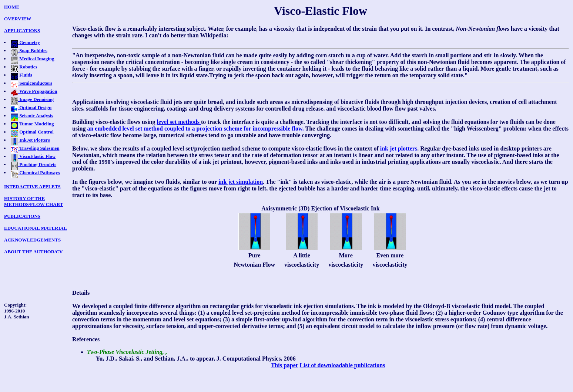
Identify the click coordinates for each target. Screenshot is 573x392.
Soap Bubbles (29, 50)
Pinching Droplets (33, 164)
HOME (12, 7)
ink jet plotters (399, 148)
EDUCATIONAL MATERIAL (36, 228)
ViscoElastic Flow (33, 156)
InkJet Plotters (30, 140)
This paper (285, 365)
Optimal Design (31, 107)
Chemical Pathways (35, 173)
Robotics (24, 67)
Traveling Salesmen (35, 148)
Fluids (21, 75)
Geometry (25, 42)
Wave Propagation (34, 91)
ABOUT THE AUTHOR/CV (33, 252)
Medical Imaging (33, 59)
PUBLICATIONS (22, 216)
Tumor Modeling (32, 124)
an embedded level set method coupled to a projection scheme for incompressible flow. (195, 129)
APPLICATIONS (22, 31)
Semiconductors (31, 83)
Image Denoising (32, 99)
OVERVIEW (18, 19)
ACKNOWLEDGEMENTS (32, 240)
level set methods (179, 122)
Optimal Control (32, 132)
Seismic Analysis (32, 116)
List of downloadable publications (343, 365)
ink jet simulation (241, 182)
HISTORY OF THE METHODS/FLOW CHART (33, 201)
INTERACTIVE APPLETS (32, 187)
